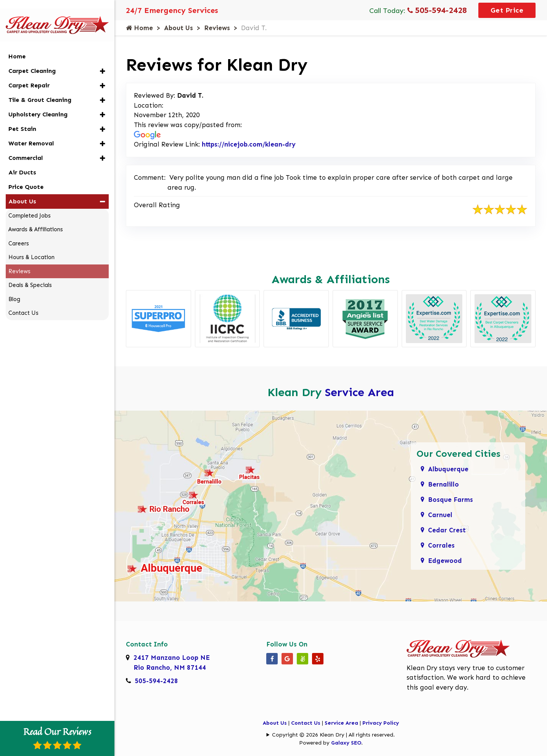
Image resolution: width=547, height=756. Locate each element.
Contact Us (306, 723)
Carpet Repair (29, 75)
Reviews (217, 28)
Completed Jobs (30, 205)
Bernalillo (443, 484)
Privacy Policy (381, 723)
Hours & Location (31, 247)
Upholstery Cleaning (38, 104)
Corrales (441, 545)
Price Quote (26, 177)
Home (139, 28)
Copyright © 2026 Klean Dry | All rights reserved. (333, 735)
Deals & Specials (30, 275)
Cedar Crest (447, 530)
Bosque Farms (450, 500)
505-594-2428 (437, 10)
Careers (19, 233)
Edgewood (445, 561)
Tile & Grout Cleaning (40, 89)
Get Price (507, 10)
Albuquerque (448, 469)
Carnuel (440, 515)
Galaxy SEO (346, 743)
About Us (179, 28)
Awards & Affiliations (36, 219)
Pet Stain (22, 118)
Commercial (26, 147)
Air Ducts (22, 162)
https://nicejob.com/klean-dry (249, 144)
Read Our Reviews (57, 737)
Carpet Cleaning (32, 60)
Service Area (360, 392)
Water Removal (31, 133)
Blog (14, 289)
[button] (102, 61)
